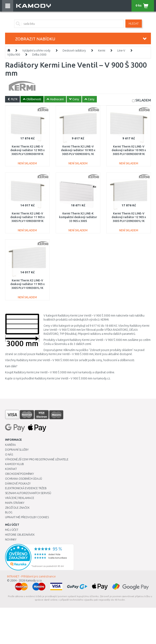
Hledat (134, 24)
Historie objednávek (20, 535)
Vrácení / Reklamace (20, 498)
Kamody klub (14, 464)
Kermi (102, 51)
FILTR (12, 99)
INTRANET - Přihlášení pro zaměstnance (31, 576)
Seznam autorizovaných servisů (28, 493)
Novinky (11, 540)
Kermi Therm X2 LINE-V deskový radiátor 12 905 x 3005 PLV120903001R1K (27, 150)
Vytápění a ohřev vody (36, 51)
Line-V (121, 51)
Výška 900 (14, 55)
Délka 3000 (39, 55)
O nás (9, 454)
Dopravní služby (17, 450)
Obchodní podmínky (19, 474)
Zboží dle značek (17, 508)
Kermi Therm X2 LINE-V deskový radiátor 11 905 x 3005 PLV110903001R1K (27, 217)
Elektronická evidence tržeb (26, 488)
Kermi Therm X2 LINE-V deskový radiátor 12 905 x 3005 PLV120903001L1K (129, 217)
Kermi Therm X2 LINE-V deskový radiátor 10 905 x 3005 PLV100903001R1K (129, 150)
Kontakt (11, 469)
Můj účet (12, 530)
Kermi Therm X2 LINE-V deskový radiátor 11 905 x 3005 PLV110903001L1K (27, 284)
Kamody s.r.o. (34, 580)
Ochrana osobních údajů (24, 479)
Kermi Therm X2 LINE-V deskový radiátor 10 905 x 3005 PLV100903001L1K (78, 150)
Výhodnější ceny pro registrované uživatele (37, 459)
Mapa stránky (15, 503)
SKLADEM (143, 100)
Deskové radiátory (74, 51)
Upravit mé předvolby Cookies (27, 517)
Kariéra (10, 445)
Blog (9, 512)
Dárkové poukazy (18, 484)
